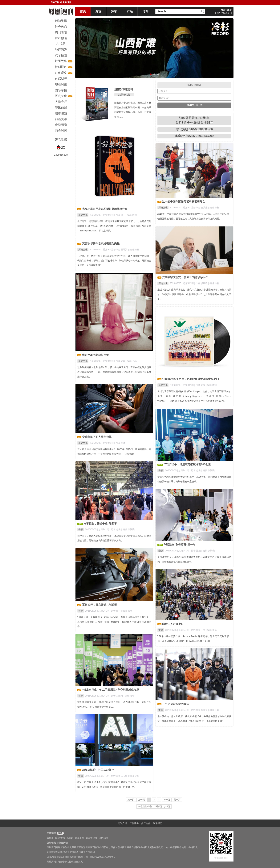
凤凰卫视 (79, 838)
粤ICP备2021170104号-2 (102, 857)
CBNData (104, 838)
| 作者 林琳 (120, 443)
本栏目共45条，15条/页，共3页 (154, 807)
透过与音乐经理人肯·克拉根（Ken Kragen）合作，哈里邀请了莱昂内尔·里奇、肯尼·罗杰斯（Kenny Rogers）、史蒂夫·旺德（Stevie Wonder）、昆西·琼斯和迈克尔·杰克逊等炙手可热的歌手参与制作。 (194, 396)
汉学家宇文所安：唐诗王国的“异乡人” (185, 277)
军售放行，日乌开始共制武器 (99, 605)
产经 (130, 11)
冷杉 (114, 11)
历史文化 (83, 215)
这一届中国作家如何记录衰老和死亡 (184, 201)
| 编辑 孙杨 (132, 361)
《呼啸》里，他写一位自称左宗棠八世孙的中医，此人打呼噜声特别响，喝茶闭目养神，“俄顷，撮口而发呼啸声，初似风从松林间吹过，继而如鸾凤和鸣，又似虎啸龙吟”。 (114, 261)
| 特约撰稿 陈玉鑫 (119, 776)
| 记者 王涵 (195, 551)
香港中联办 (91, 838)
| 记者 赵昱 (195, 470)
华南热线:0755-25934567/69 (194, 136)
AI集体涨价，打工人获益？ (98, 770)
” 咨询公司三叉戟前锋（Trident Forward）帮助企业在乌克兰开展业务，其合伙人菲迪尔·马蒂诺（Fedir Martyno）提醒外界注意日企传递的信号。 (114, 622)
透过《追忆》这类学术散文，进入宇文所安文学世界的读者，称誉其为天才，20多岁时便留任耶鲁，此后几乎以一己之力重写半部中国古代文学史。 (194, 294)
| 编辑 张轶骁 (208, 470)
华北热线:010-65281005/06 (194, 129)
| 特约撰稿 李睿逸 (199, 710)
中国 (161, 710)
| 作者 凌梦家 (201, 208)
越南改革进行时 (124, 89)
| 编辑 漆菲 (127, 611)
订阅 (145, 11)
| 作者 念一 (120, 215)
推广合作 (146, 823)
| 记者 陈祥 (115, 611)
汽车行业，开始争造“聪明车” (101, 524)
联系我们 (158, 823)
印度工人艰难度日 (173, 624)
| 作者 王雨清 (121, 250)
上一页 (141, 800)
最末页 (177, 800)
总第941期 (124, 95)
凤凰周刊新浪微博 (56, 838)
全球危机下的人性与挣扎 (97, 437)
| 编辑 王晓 (214, 710)
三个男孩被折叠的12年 (176, 704)
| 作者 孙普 (120, 361)
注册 (229, 10)
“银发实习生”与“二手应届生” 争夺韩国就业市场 (111, 690)
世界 (81, 611)
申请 (60, 833)
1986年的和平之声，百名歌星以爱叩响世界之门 (191, 379)
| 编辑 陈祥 (132, 215)
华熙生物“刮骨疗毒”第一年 (180, 545)
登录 (223, 10)
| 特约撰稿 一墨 (198, 630)
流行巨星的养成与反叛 (95, 355)
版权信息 (51, 843)
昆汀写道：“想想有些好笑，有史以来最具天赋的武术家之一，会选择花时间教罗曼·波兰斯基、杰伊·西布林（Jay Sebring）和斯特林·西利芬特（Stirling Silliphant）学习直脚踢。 (114, 226)
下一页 (167, 800)
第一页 (131, 800)
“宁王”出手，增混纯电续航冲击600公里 (187, 464)
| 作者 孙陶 (200, 385)
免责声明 (63, 843)
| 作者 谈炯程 (201, 283)
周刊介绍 (122, 823)
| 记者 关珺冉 (117, 696)
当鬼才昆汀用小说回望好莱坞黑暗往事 (105, 209)
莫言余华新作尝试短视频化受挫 (101, 243)
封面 (99, 11)
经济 (161, 470)
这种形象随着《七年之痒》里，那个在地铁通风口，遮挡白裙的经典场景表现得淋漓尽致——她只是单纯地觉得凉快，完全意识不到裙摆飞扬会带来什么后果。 (114, 372)
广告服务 (134, 823)
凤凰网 (70, 838)
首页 (83, 11)
